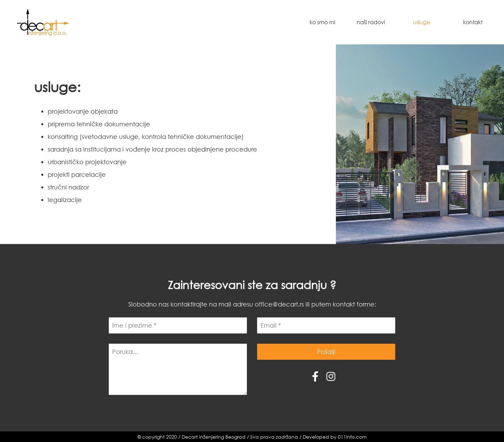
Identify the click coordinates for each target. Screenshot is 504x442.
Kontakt (473, 22)
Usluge (421, 22)
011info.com (352, 437)
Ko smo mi (322, 22)
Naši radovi (371, 22)
